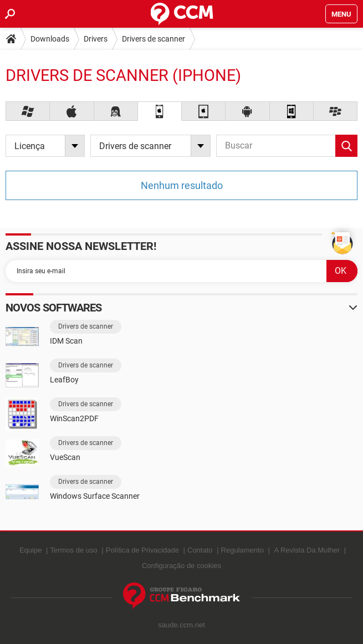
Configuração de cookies (181, 566)
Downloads (50, 39)
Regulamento (242, 550)
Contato (200, 550)
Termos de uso (73, 550)
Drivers (96, 39)
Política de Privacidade (142, 550)
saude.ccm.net (181, 625)
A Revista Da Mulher (307, 550)
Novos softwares (54, 308)
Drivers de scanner (154, 39)
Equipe (30, 550)
